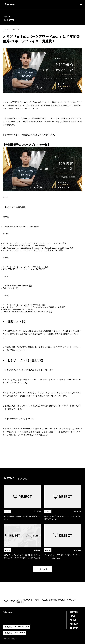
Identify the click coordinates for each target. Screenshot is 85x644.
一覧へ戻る (42, 569)
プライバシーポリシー (10, 639)
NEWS (13, 601)
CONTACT (74, 628)
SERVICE (74, 612)
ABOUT (73, 620)
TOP (6, 601)
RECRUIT (74, 624)
